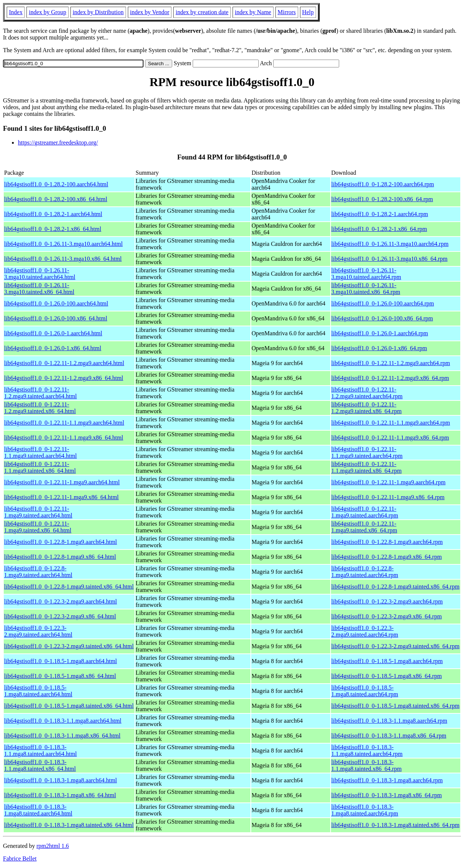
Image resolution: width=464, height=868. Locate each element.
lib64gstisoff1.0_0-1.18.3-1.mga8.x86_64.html (60, 795)
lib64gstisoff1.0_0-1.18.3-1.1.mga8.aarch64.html (63, 721)
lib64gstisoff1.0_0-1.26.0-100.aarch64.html (56, 303)
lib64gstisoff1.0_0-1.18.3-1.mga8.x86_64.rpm (387, 795)
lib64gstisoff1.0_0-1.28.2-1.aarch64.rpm (380, 214)
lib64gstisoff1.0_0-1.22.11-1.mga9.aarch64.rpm (389, 482)
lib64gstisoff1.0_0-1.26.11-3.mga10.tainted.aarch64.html (40, 274)
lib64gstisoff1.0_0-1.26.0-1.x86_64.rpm (379, 348)
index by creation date (202, 12)
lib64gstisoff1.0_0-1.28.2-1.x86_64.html (53, 229)
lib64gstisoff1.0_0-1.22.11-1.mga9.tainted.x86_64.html (38, 527)
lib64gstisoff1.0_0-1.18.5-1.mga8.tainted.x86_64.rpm (395, 706)
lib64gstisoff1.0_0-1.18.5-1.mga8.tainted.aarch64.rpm (365, 691)
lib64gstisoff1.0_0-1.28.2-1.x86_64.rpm (379, 229)
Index (16, 12)
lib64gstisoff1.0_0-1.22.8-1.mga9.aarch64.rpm (387, 542)
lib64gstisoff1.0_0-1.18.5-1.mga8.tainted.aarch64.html (38, 691)
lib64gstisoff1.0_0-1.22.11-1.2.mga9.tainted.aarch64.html (40, 393)
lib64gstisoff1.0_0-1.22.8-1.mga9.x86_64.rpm (387, 557)
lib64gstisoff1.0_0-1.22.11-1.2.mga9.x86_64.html (64, 378)
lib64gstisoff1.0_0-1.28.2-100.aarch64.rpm (383, 184)
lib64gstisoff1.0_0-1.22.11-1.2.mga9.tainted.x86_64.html (40, 408)
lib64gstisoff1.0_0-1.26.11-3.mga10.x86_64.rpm (389, 259)
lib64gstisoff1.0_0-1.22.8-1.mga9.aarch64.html (61, 542)
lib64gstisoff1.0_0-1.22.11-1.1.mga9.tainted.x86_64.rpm (367, 467)
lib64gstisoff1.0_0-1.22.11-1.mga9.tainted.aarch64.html (38, 512)
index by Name (253, 12)
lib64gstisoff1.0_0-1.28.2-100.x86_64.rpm (382, 199)
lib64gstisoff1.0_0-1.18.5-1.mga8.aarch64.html (61, 661)
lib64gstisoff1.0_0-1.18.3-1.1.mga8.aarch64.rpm (389, 721)
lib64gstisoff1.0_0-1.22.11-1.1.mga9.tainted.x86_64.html (40, 467)
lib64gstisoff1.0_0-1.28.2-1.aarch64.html (53, 214)
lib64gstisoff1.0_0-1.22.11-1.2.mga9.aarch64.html (64, 363)
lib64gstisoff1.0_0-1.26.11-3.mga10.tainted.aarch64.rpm (366, 274)
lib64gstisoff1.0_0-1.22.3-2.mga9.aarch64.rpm (387, 601)
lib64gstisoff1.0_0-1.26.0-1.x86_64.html (53, 348)
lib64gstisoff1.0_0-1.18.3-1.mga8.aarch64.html (61, 780)
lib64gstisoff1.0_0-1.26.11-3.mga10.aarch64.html (63, 244)
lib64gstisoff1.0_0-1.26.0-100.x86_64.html (56, 318)
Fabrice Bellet (20, 859)
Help (308, 12)
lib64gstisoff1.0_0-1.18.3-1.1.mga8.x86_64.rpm (389, 736)
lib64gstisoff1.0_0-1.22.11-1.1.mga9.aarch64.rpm (391, 423)
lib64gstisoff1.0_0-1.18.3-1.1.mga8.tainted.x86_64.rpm (367, 765)
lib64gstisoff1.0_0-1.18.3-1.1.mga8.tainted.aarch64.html (40, 750)
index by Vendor (150, 12)
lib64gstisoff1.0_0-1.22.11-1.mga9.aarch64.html (62, 482)
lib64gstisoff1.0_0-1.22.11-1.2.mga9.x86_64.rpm (390, 378)
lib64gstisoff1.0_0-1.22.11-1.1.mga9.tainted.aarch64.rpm (367, 452)
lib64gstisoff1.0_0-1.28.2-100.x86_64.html (56, 199)
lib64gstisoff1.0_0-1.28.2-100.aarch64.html (56, 184)
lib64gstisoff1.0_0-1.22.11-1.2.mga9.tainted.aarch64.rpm (367, 393)
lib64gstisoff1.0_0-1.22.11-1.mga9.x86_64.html (61, 497)
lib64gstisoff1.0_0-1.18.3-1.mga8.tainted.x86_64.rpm (395, 825)
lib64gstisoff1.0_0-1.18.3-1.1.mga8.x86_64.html (62, 736)
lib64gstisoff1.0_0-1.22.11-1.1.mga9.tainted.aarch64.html (40, 452)
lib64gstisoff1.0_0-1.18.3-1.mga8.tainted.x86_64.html (69, 825)
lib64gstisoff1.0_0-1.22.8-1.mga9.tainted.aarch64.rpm (365, 572)
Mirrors (287, 12)
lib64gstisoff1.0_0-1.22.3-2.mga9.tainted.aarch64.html (38, 631)
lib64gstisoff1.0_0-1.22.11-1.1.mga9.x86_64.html (64, 438)
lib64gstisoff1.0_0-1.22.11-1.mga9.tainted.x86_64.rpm (364, 527)
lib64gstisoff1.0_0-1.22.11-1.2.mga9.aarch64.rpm (391, 363)
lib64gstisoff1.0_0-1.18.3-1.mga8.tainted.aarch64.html (38, 810)
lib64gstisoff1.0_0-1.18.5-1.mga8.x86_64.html (60, 676)
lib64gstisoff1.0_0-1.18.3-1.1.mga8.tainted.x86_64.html (40, 765)
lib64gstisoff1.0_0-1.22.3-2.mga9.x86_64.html (60, 616)
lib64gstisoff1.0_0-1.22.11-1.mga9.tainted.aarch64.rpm (365, 512)
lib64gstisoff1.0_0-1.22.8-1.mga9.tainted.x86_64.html (69, 587)
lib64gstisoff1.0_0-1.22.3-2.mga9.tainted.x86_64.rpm (395, 646)
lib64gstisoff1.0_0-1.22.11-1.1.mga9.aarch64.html (64, 423)
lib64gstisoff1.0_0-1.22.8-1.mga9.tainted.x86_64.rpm (395, 587)
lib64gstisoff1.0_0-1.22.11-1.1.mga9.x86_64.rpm (390, 438)
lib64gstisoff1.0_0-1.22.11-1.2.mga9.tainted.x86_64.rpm (367, 408)
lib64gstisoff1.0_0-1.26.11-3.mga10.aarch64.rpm (390, 244)
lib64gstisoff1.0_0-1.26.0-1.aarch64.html (53, 333)
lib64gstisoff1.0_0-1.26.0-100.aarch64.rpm (383, 303)
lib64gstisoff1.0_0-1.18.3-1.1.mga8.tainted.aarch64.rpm (367, 750)
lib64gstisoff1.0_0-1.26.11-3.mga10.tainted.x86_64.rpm (366, 289)
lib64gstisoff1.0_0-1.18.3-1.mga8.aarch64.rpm (387, 780)
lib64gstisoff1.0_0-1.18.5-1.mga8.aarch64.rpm (387, 661)
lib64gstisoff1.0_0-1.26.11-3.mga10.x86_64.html (63, 259)
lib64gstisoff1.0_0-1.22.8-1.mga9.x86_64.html (60, 557)
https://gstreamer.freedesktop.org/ (58, 142)
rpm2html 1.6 (53, 846)
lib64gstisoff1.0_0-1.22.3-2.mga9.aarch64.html (61, 601)
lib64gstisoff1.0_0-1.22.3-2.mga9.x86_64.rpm (387, 616)
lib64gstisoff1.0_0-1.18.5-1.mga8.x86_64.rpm (387, 676)
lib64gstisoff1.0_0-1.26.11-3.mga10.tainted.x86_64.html (39, 289)
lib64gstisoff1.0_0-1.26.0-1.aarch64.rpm (380, 333)
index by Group (47, 12)
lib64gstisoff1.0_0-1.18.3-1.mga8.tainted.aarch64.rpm (365, 810)
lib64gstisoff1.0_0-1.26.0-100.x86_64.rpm (382, 318)
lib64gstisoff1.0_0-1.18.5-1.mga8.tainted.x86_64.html (69, 706)
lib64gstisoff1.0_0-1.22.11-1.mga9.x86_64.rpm (388, 497)
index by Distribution (98, 12)
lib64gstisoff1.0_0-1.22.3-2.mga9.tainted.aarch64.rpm (365, 631)
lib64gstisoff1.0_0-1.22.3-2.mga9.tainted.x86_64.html (69, 646)
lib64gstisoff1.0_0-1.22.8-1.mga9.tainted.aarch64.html (38, 572)
